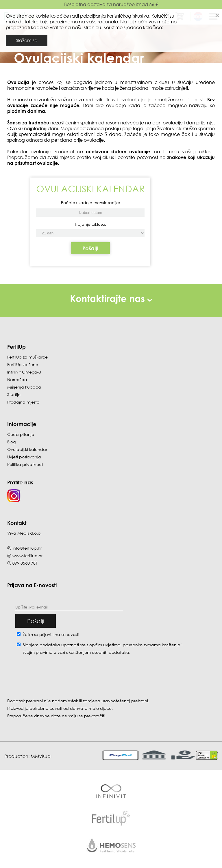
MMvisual (41, 756)
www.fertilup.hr (27, 556)
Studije (14, 394)
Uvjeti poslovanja (24, 457)
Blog (11, 442)
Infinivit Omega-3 (24, 372)
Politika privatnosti (25, 464)
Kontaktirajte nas (111, 298)
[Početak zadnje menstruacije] (90, 233)
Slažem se (27, 40)
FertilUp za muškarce (27, 357)
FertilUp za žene (23, 364)
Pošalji (90, 248)
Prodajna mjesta (23, 402)
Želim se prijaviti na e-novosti (51, 634)
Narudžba (17, 379)
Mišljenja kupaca (24, 387)
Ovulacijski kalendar (27, 449)
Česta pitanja (21, 434)
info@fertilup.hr (27, 548)
